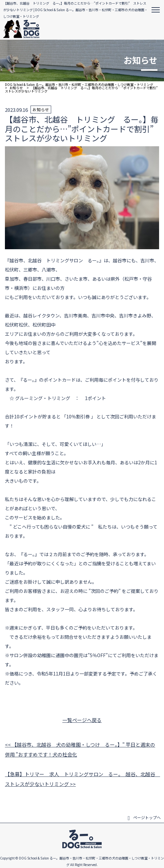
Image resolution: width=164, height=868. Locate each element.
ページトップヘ (144, 818)
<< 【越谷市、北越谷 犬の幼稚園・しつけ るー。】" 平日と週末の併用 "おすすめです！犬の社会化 (80, 749)
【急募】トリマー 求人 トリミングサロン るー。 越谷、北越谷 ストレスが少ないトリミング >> (82, 779)
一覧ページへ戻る (82, 720)
